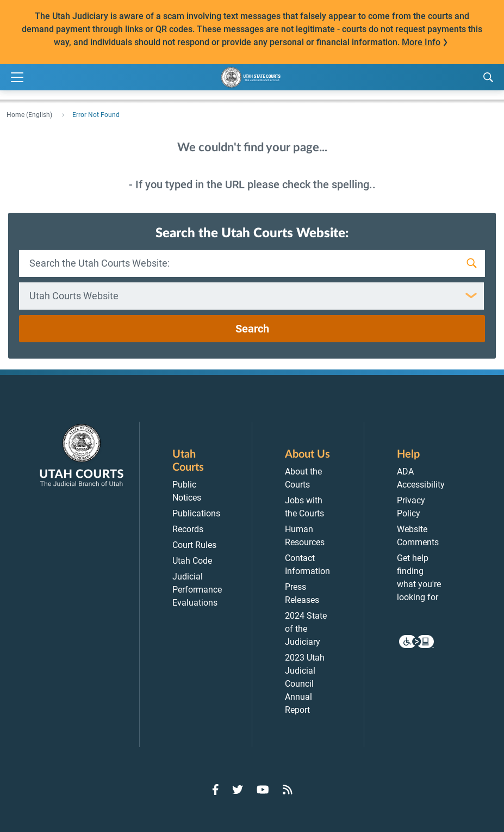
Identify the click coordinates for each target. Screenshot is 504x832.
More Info (421, 42)
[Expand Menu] (17, 78)
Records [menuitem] (188, 529)
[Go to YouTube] (263, 790)
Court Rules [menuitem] (194, 545)
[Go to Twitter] (238, 790)
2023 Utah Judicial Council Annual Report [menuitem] (305, 684)
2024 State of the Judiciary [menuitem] (306, 629)
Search (252, 329)
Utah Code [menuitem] (192, 561)
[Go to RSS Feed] (288, 790)
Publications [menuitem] (196, 513)
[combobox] (251, 296)
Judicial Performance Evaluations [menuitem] (197, 590)
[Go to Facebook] (216, 790)
